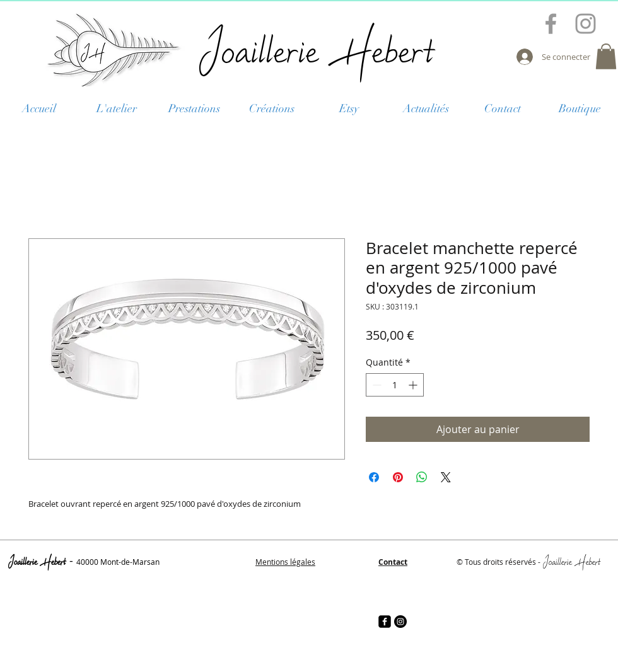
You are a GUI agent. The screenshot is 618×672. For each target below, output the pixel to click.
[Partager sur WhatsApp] (422, 477)
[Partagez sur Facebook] (374, 477)
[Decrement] (376, 385)
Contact (393, 562)
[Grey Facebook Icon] (551, 24)
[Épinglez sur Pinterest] (398, 477)
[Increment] (414, 385)
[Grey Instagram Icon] (586, 24)
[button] (606, 56)
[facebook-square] (385, 622)
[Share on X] (446, 477)
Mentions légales (285, 562)
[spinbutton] (395, 385)
